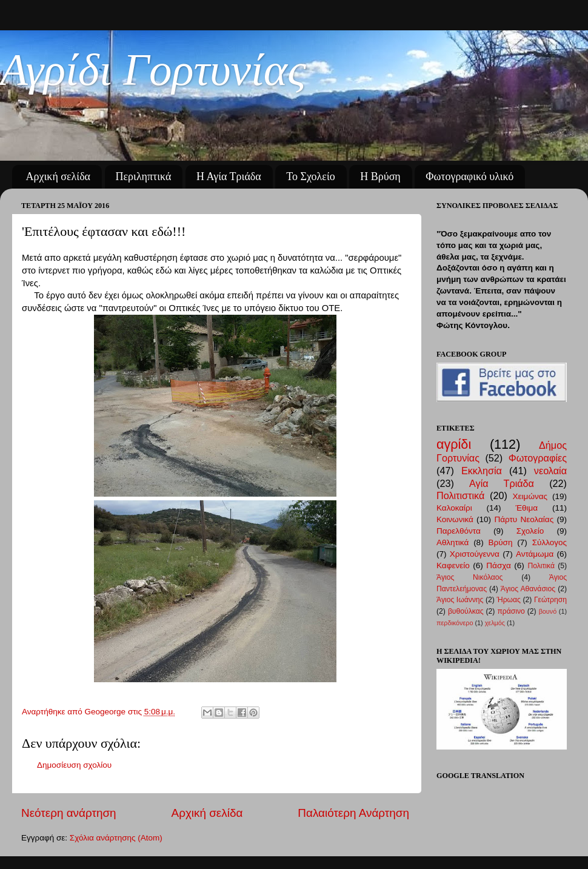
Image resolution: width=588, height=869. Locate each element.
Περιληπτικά (144, 176)
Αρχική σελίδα (58, 176)
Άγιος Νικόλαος (469, 577)
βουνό (548, 611)
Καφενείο (453, 565)
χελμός (495, 623)
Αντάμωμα (535, 554)
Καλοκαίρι (454, 508)
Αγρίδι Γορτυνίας (153, 69)
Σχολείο (530, 531)
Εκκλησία (482, 471)
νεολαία (550, 471)
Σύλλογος (550, 542)
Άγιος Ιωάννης (460, 600)
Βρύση (501, 542)
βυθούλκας (466, 611)
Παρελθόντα (459, 531)
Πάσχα (498, 565)
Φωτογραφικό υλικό (469, 176)
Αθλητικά (453, 542)
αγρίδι (454, 444)
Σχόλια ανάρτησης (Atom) (116, 838)
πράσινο (511, 611)
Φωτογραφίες (538, 458)
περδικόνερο (455, 623)
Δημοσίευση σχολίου (74, 765)
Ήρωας (508, 600)
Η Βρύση (380, 176)
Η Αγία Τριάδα (229, 176)
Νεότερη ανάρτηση (69, 813)
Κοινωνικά (455, 519)
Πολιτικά (541, 566)
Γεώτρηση (550, 600)
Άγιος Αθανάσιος (528, 589)
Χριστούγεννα (475, 554)
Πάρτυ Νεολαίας (524, 519)
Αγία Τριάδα (502, 483)
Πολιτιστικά (460, 495)
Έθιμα (526, 508)
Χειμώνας (530, 496)
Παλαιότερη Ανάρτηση (353, 813)
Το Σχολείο (310, 176)
